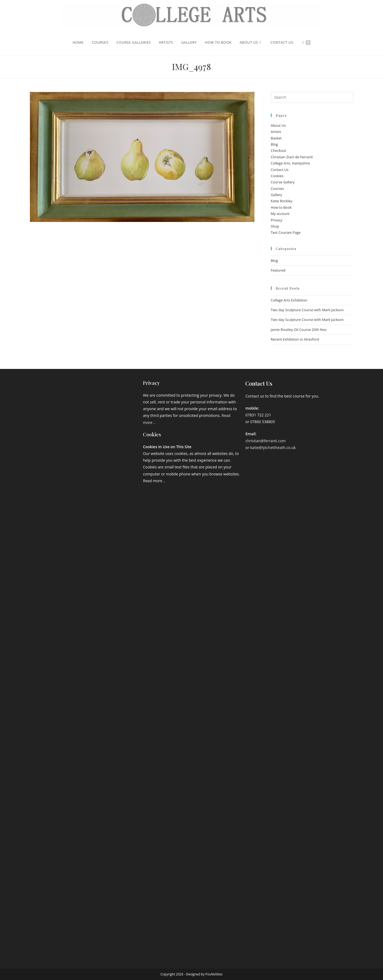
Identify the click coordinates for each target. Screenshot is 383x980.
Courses (277, 189)
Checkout (279, 150)
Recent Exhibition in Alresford (295, 339)
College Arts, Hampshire (291, 163)
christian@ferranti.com (265, 441)
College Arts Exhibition (289, 300)
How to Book (281, 207)
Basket (276, 138)
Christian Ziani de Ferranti (292, 157)
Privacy (277, 220)
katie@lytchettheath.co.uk (273, 448)
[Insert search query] (312, 97)
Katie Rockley (282, 201)
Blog (275, 144)
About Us (278, 125)
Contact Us (280, 170)
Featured (278, 270)
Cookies (277, 176)
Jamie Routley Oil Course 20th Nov (299, 330)
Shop (275, 226)
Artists (276, 132)
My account (280, 214)
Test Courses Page (286, 232)
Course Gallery (283, 182)
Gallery (277, 195)
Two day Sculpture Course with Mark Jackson (307, 310)
